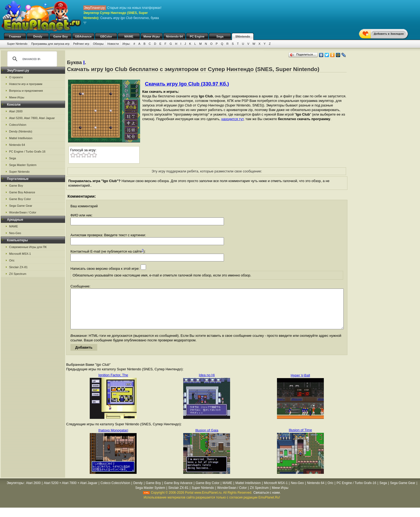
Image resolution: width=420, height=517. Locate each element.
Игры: (126, 44)
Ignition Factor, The (113, 383)
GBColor (106, 36)
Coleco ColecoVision (115, 491)
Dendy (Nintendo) (21, 131)
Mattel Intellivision (21, 138)
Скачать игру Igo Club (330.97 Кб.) (187, 84)
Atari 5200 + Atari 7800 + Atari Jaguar (70, 491)
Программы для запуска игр (50, 44)
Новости (113, 44)
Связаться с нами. (267, 501)
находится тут (232, 119)
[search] (31, 59)
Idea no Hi (207, 383)
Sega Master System (23, 165)
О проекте (16, 77)
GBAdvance (83, 36)
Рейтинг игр (81, 44)
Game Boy (61, 36)
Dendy (38, 36)
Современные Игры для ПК (28, 247)
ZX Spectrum (18, 274)
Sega (220, 36)
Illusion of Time (300, 438)
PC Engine (197, 36)
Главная (15, 36)
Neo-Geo (15, 233)
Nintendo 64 (175, 36)
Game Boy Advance (22, 192)
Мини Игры (152, 36)
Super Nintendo (17, 44)
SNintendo (243, 36)
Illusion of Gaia (207, 438)
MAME (129, 36)
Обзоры (98, 44)
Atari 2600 (16, 111)
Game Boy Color (20, 199)
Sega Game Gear (21, 206)
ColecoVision (18, 125)
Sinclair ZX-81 (18, 267)
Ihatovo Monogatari (113, 438)
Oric (12, 260)
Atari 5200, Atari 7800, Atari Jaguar (32, 118)
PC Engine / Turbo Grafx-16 (27, 152)
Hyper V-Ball (300, 383)
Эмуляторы (15, 491)
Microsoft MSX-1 (20, 254)
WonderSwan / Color (23, 212)
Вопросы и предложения (26, 91)
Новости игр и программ (26, 84)
